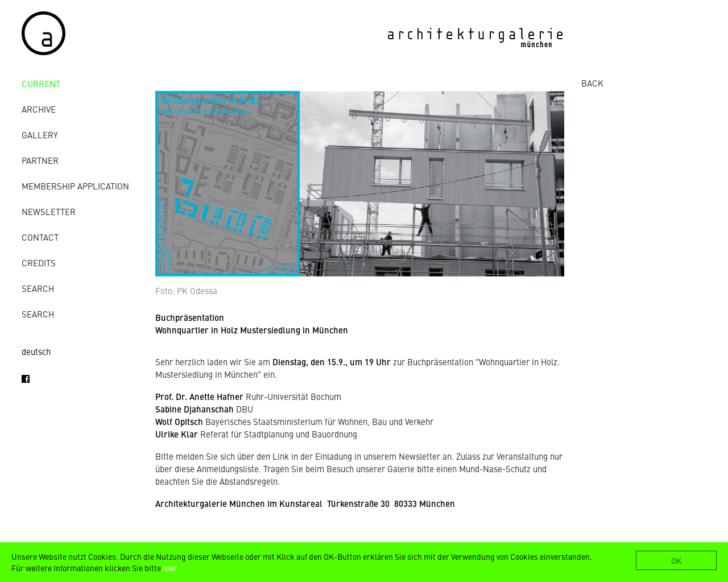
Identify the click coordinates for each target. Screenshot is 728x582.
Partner (40, 160)
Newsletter (49, 211)
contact (40, 237)
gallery (40, 135)
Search (38, 288)
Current (41, 83)
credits (39, 263)
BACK (592, 83)
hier (170, 568)
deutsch (36, 351)
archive (39, 109)
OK (676, 560)
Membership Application (75, 186)
